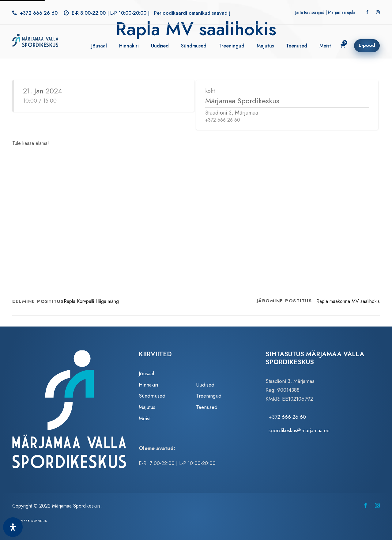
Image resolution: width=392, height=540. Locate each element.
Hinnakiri (129, 46)
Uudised (160, 46)
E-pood (367, 45)
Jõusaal (99, 46)
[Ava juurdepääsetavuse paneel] (13, 527)
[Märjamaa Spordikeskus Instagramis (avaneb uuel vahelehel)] (377, 506)
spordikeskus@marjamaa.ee (299, 430)
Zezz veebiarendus (30, 521)
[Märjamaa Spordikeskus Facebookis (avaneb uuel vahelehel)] (366, 506)
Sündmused (194, 46)
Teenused (297, 46)
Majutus (265, 46)
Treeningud (232, 46)
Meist (325, 46)
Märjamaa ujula (342, 12)
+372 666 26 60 (39, 13)
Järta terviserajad (310, 12)
